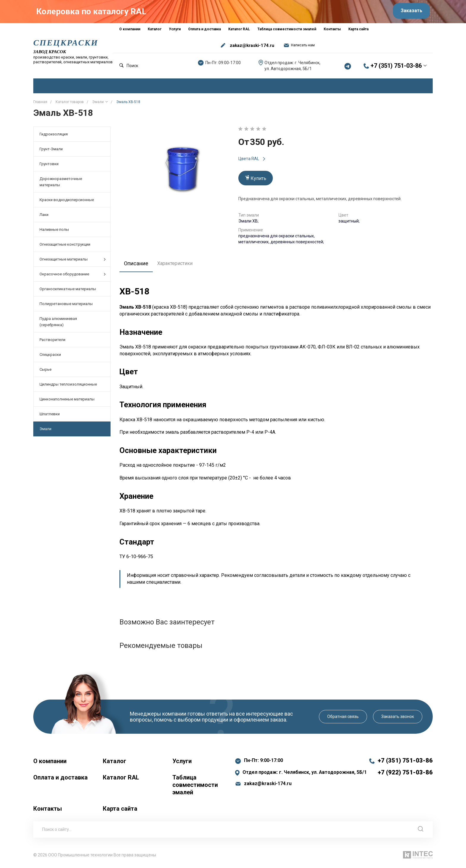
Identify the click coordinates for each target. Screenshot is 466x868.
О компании (50, 763)
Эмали (45, 431)
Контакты (48, 811)
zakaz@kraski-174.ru (252, 48)
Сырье (45, 372)
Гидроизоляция (54, 136)
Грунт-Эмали (51, 151)
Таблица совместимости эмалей (195, 787)
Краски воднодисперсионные (67, 202)
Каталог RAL (121, 779)
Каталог (115, 763)
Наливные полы (54, 232)
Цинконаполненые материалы (67, 401)
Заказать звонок (398, 719)
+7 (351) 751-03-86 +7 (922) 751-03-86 (405, 768)
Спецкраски (50, 357)
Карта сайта (120, 811)
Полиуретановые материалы (66, 306)
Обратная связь (343, 719)
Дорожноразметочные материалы (61, 184)
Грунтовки (49, 166)
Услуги (182, 763)
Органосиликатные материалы (68, 291)
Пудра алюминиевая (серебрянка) (58, 324)
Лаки (44, 217)
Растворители (52, 342)
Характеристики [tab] (178, 265)
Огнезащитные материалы (73, 262)
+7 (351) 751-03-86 (396, 68)
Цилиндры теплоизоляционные (68, 387)
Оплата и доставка (60, 779)
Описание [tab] (138, 265)
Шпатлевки (50, 416)
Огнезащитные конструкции (65, 247)
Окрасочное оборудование (73, 276)
